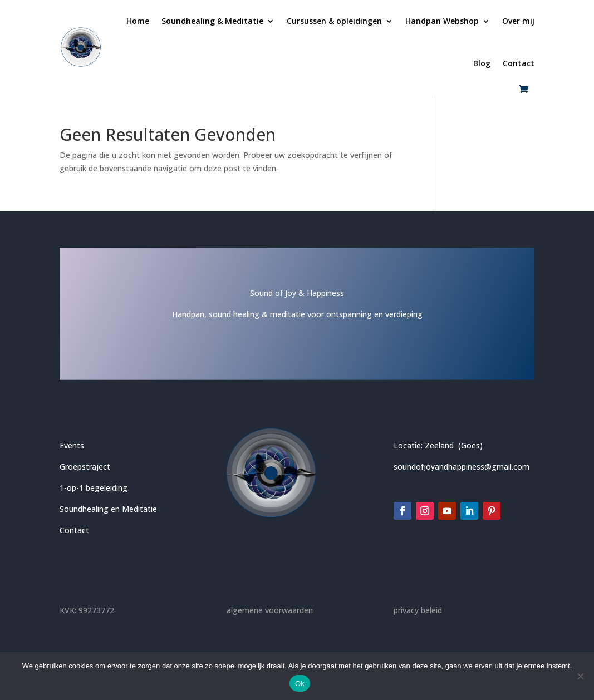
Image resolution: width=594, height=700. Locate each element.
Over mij (518, 21)
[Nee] (580, 676)
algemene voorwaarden (270, 610)
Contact (519, 63)
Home (138, 21)
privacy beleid (418, 610)
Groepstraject (85, 467)
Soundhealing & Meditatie (212, 21)
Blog (482, 63)
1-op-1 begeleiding (94, 488)
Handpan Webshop (442, 21)
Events (72, 445)
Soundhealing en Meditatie (108, 509)
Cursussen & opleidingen (334, 21)
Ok (300, 684)
